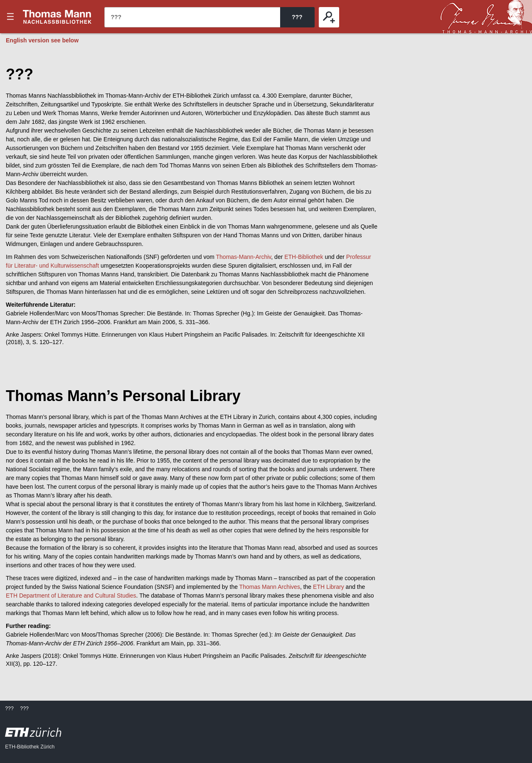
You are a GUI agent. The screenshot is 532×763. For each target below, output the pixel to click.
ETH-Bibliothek (304, 257)
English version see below (42, 40)
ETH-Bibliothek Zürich (30, 747)
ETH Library (329, 587)
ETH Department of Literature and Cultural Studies (71, 596)
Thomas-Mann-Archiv (244, 257)
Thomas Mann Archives (270, 587)
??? (57, 17)
